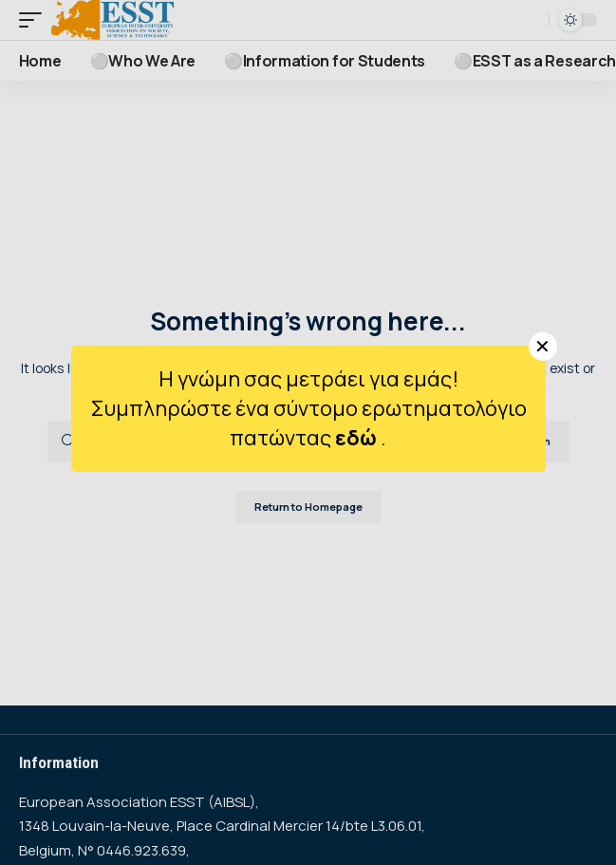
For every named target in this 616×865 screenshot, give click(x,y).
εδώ (358, 438)
